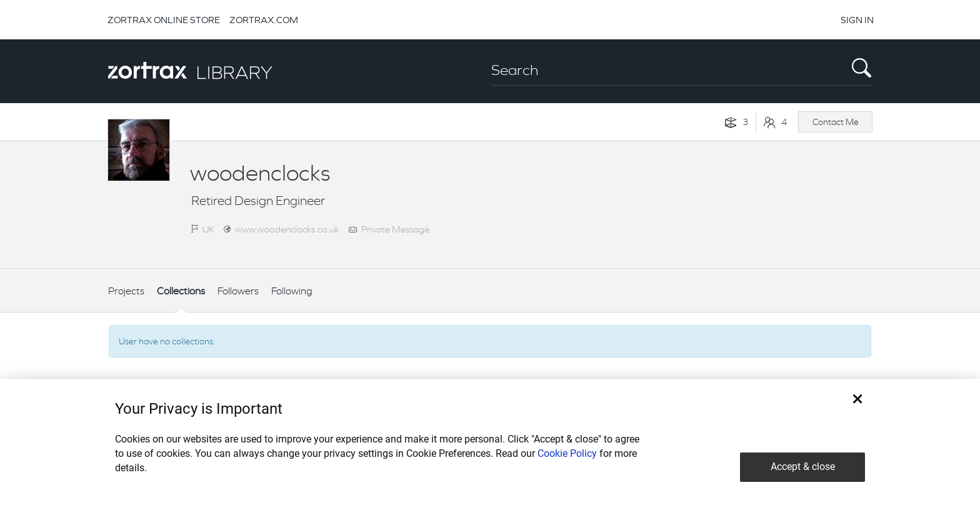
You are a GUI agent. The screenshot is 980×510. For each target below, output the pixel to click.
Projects (126, 291)
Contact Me (836, 122)
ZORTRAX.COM (264, 20)
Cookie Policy (567, 453)
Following (292, 291)
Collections (181, 291)
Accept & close (803, 467)
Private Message (395, 229)
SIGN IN (857, 20)
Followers (238, 291)
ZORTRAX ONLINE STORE (164, 20)
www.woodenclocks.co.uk (287, 229)
